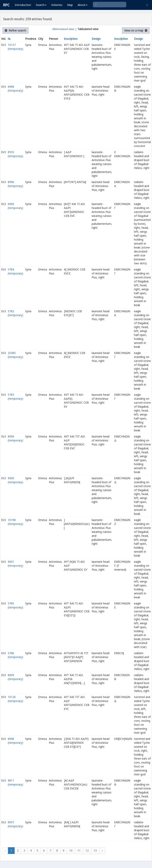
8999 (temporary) (15, 438)
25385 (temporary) (15, 355)
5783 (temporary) (15, 397)
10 (71, 850)
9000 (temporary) (15, 480)
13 (95, 850)
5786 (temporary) (15, 655)
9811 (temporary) (15, 782)
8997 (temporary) (15, 824)
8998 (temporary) (15, 741)
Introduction (23, 5)
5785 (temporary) (15, 605)
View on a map (136, 30)
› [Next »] (102, 850)
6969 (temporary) (15, 206)
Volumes (57, 5)
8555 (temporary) (15, 154)
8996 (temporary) (15, 184)
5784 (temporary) (15, 271)
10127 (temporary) (15, 47)
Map (70, 5)
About (83, 5)
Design (96, 39)
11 (79, 850)
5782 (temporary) (15, 313)
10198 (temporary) (15, 522)
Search (41, 5)
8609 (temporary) (15, 677)
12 (87, 850)
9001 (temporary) (15, 564)
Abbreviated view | (64, 29)
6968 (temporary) (15, 89)
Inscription (71, 39)
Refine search (15, 30)
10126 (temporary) (15, 699)
